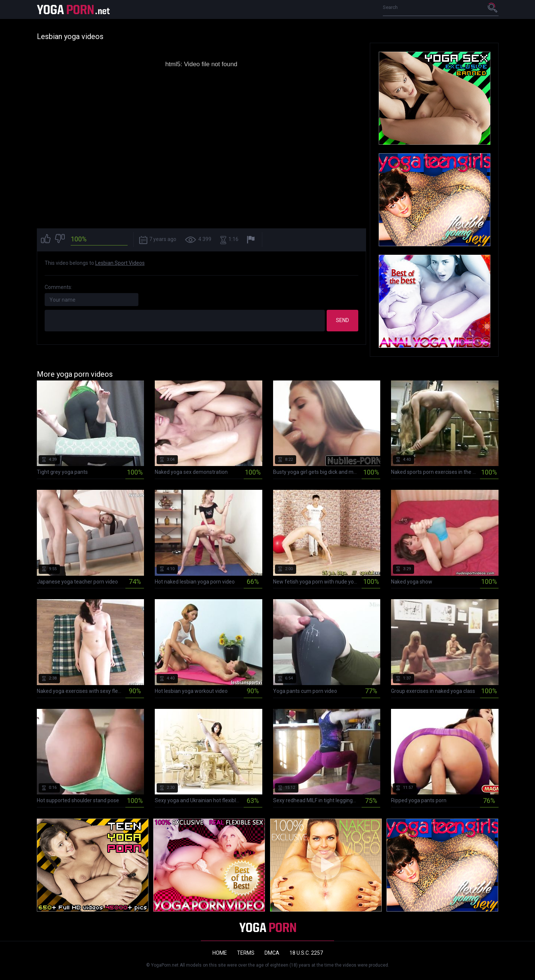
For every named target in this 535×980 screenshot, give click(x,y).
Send (342, 320)
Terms (246, 953)
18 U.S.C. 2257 (306, 953)
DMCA (272, 953)
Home (220, 953)
